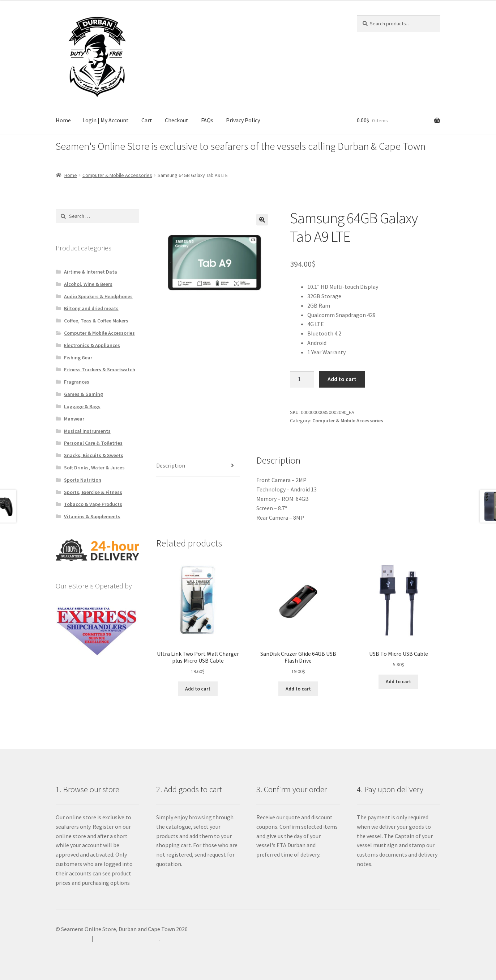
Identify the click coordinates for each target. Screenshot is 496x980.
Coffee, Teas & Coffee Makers (96, 321)
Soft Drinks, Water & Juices (94, 468)
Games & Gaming (84, 394)
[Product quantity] (302, 380)
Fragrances (77, 382)
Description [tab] (171, 465)
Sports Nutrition (83, 480)
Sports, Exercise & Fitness (93, 492)
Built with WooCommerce (127, 938)
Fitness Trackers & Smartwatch (100, 369)
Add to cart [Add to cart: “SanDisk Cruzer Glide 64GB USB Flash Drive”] (298, 689)
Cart (147, 120)
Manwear (74, 419)
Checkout (177, 120)
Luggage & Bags (82, 406)
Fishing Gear (78, 358)
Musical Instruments (87, 431)
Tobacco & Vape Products (93, 504)
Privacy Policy (243, 120)
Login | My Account (106, 120)
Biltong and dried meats (91, 308)
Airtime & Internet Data (91, 272)
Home (63, 120)
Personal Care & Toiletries (93, 443)
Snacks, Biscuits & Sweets (94, 455)
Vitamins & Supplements (92, 516)
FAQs (207, 120)
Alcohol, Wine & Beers (88, 284)
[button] (262, 220)
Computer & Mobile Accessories (117, 175)
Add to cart (342, 379)
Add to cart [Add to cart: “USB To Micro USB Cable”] (398, 681)
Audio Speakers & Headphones (98, 296)
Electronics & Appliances (92, 345)
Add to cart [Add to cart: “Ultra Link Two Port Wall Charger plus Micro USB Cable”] (198, 689)
